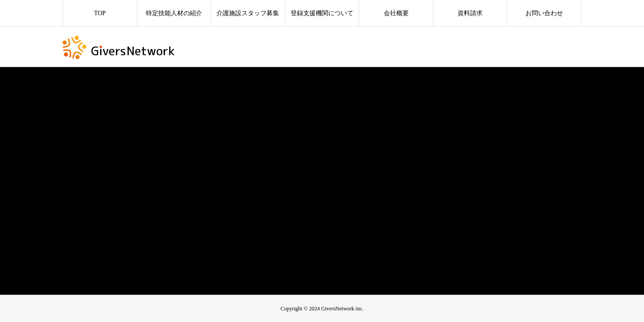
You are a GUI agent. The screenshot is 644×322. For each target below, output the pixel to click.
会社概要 (396, 13)
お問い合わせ (544, 13)
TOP (100, 13)
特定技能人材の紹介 (174, 13)
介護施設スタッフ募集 (248, 13)
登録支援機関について (322, 13)
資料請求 (470, 13)
